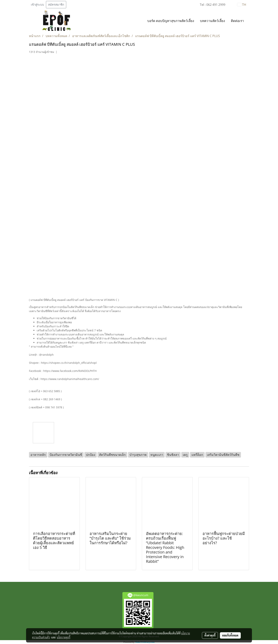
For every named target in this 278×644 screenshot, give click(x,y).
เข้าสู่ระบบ (37, 5)
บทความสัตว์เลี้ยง (212, 21)
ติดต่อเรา (237, 21)
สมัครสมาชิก (56, 5)
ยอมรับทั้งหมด (230, 635)
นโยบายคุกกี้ (64, 637)
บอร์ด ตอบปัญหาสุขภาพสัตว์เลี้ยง (171, 21)
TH (242, 5)
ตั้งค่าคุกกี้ (210, 635)
